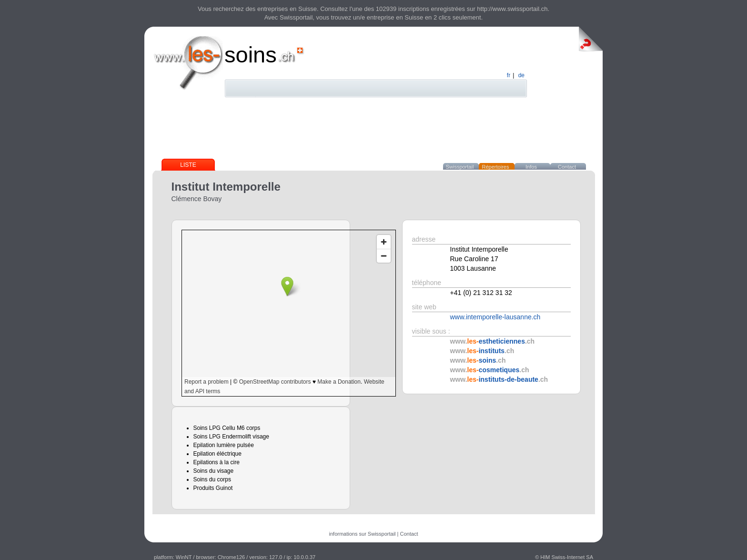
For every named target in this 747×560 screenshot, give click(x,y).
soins (251, 55)
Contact (567, 167)
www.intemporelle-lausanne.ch (495, 317)
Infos (531, 167)
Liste (188, 165)
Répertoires (496, 167)
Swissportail (460, 167)
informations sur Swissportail (363, 534)
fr (509, 75)
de (521, 75)
